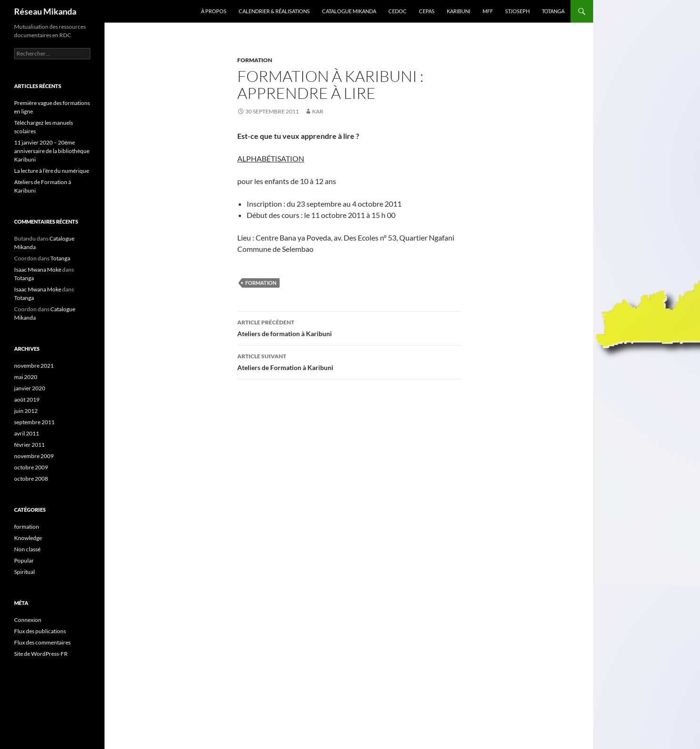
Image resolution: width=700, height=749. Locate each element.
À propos (214, 11)
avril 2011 (27, 433)
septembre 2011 (34, 422)
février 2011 (29, 445)
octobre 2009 (31, 467)
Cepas (427, 11)
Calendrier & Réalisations (274, 11)
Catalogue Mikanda (349, 11)
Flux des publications (40, 631)
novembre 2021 (34, 366)
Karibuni (459, 11)
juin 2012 (26, 411)
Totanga (553, 11)
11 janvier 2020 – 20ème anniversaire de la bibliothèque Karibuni (52, 151)
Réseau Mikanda (45, 11)
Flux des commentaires (42, 642)
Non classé (27, 549)
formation (255, 60)
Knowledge (28, 538)
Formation (261, 283)
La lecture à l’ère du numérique (52, 171)
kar (318, 111)
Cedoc (398, 11)
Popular (24, 560)
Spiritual (24, 572)
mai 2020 (26, 377)
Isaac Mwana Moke (38, 270)
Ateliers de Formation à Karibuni (349, 361)
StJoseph (517, 11)
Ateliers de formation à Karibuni (349, 327)
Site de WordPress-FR (41, 654)
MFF (488, 11)
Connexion (28, 620)
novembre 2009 (34, 456)
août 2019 (27, 399)
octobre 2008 (31, 479)
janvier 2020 (30, 388)
